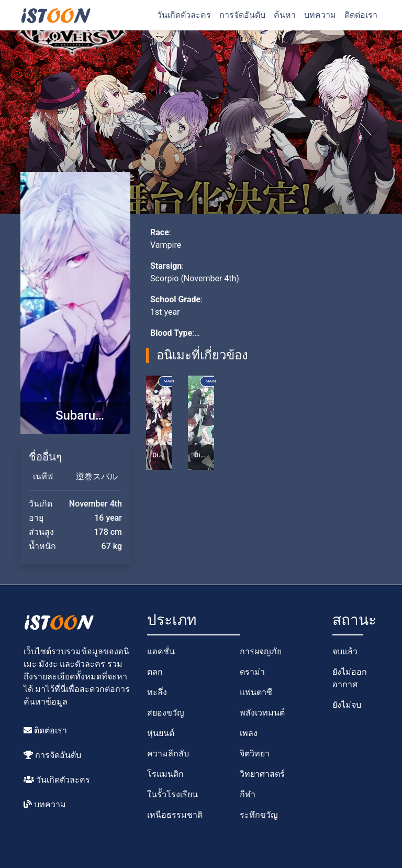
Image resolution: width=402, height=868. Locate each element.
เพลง (249, 733)
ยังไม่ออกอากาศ (350, 678)
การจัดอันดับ (242, 15)
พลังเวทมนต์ (262, 713)
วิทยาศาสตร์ (262, 774)
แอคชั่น (161, 651)
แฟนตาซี (256, 692)
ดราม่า (252, 672)
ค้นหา (285, 15)
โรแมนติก (165, 774)
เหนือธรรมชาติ (175, 815)
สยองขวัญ (166, 713)
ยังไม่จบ (347, 705)
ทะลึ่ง (157, 692)
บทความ (320, 15)
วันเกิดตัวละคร (184, 15)
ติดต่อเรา (361, 15)
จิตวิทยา (255, 754)
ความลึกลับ (168, 754)
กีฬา (248, 794)
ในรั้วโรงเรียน (172, 794)
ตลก (155, 672)
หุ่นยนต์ (161, 733)
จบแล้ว (345, 651)
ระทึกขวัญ (259, 815)
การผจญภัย (261, 651)
